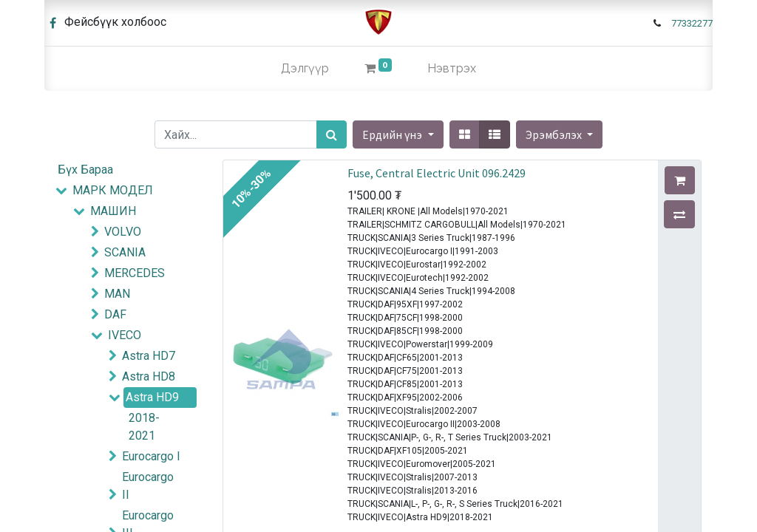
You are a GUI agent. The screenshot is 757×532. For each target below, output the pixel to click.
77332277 (692, 23)
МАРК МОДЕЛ (113, 190)
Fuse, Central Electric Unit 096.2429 (437, 173)
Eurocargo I (151, 456)
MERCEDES (135, 273)
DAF (115, 314)
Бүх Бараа (85, 170)
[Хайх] (332, 134)
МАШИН (113, 211)
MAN (117, 294)
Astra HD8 (149, 376)
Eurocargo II (148, 486)
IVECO (125, 335)
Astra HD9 (152, 397)
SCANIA (125, 252)
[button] (559, 134)
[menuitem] (305, 69)
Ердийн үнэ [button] (393, 134)
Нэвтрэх (452, 68)
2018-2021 (144, 427)
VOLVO (123, 232)
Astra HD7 (149, 356)
